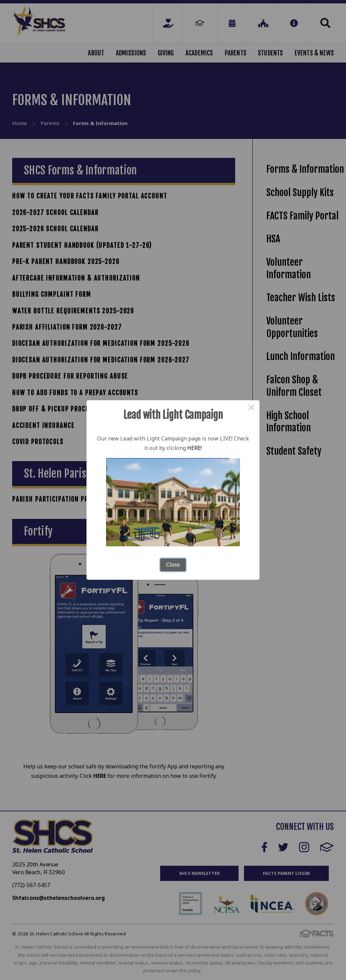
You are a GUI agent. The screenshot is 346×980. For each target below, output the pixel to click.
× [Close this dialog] (251, 408)
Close (173, 565)
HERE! (194, 448)
